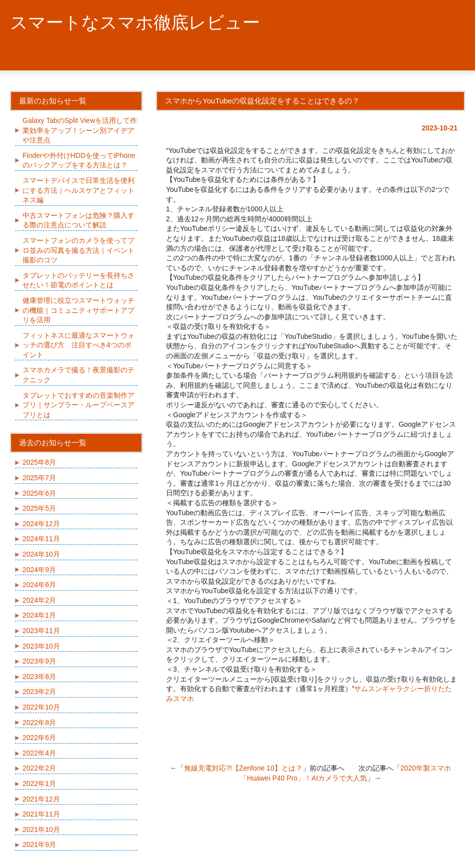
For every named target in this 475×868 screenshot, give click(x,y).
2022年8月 (39, 723)
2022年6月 (39, 738)
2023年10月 (41, 646)
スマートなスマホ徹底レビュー (135, 22)
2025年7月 (39, 478)
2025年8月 (39, 462)
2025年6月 (39, 493)
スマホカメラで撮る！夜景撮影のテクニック (78, 375)
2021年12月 (41, 799)
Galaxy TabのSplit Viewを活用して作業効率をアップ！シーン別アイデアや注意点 (80, 130)
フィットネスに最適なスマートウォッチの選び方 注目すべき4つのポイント (78, 345)
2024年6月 (39, 585)
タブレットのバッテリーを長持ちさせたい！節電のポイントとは (78, 280)
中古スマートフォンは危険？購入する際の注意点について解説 (78, 220)
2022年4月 (39, 753)
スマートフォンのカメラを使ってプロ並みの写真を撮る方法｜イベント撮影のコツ (78, 250)
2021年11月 (41, 814)
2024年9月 (39, 570)
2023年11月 (41, 631)
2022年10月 (41, 707)
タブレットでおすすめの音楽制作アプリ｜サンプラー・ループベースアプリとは (78, 405)
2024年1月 (39, 615)
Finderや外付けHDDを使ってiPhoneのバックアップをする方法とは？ (79, 160)
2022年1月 (39, 784)
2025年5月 (39, 508)
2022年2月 (39, 768)
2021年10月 (41, 830)
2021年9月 (39, 845)
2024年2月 (39, 600)
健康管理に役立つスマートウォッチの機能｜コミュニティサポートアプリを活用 (78, 310)
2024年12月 (41, 524)
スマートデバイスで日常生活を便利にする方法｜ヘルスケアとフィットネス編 (78, 190)
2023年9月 (39, 661)
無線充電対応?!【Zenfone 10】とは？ (243, 768)
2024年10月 (41, 554)
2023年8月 (39, 677)
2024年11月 (41, 539)
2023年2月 (39, 692)
